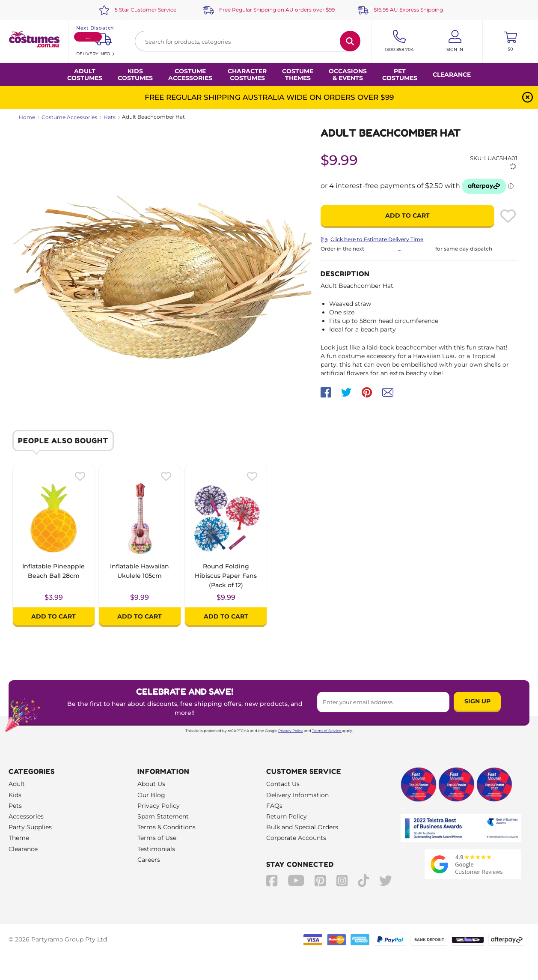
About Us (151, 784)
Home (27, 117)
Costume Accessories (69, 117)
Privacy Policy (291, 731)
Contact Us (283, 784)
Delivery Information (297, 795)
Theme (19, 838)
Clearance (452, 75)
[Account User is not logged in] (455, 41)
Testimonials (156, 849)
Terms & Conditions (166, 827)
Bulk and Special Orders (302, 827)
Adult (17, 784)
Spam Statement (163, 816)
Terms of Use (157, 838)
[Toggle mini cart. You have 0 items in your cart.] (510, 41)
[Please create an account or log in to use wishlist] (508, 216)
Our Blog (151, 795)
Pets (15, 806)
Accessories (26, 816)
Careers (149, 860)
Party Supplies (30, 827)
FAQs (274, 806)
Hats (110, 117)
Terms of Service (327, 731)
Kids (15, 795)
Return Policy (287, 816)
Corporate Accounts (296, 838)
